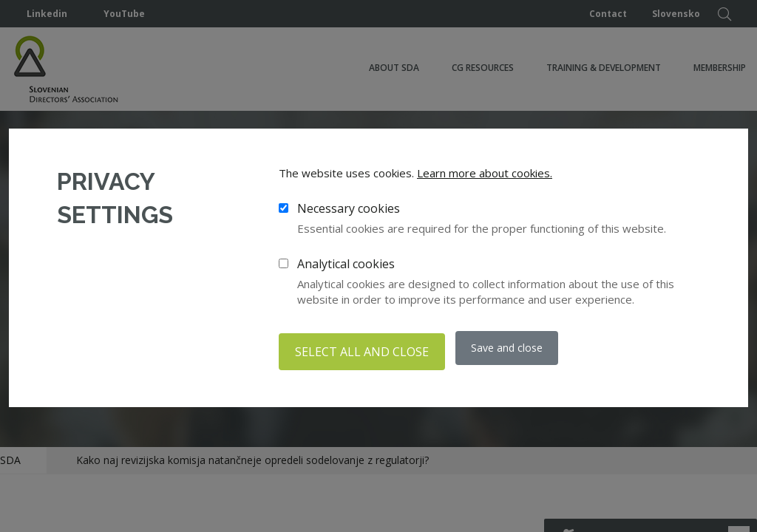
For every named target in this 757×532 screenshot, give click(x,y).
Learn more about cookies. (485, 177)
